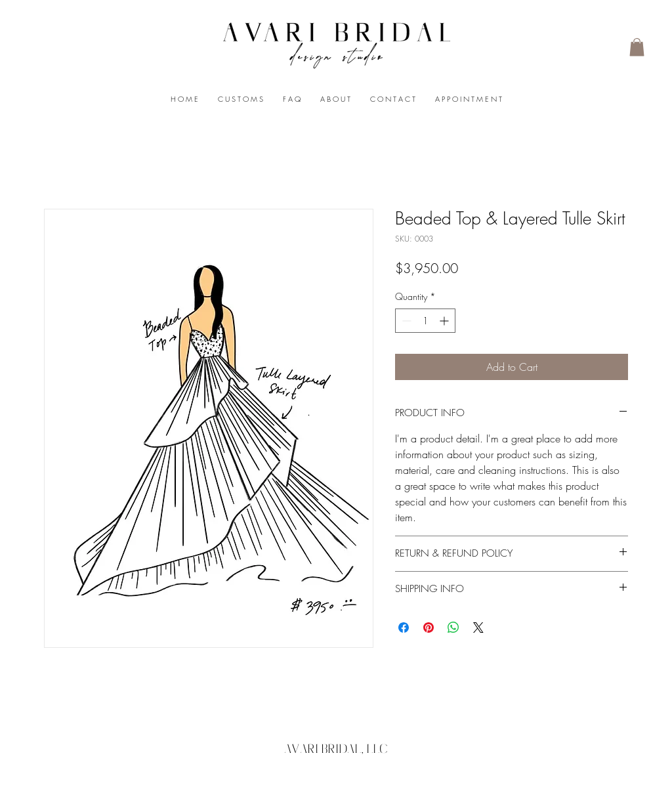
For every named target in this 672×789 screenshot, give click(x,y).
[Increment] (445, 321)
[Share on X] (478, 628)
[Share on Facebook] (404, 628)
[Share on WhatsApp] (453, 628)
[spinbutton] (425, 321)
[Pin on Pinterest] (429, 628)
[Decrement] (405, 321)
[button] (637, 47)
